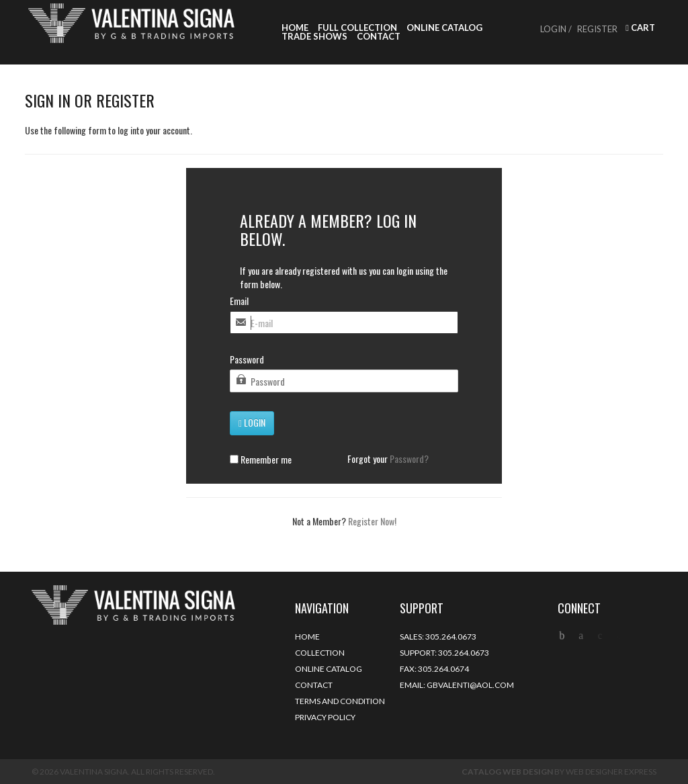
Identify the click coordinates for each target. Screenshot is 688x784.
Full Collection (357, 28)
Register (597, 29)
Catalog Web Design (507, 772)
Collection (320, 653)
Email (239, 301)
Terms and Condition (340, 701)
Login (252, 422)
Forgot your (388, 459)
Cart (640, 28)
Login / (556, 29)
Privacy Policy (325, 717)
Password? (409, 459)
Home (295, 28)
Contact (379, 37)
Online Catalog (444, 28)
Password (247, 359)
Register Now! (372, 521)
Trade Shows (314, 37)
